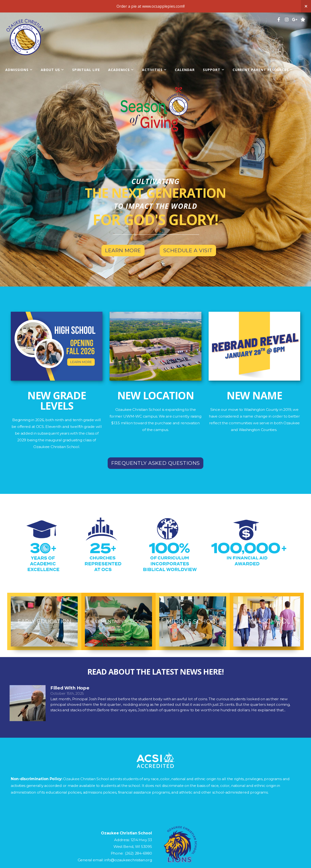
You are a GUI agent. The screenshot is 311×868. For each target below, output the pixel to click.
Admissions (19, 70)
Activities (154, 70)
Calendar (185, 70)
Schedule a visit (188, 250)
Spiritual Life (86, 70)
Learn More (123, 250)
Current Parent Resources (263, 70)
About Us (52, 70)
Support (214, 70)
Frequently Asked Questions (156, 463)
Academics (121, 70)
